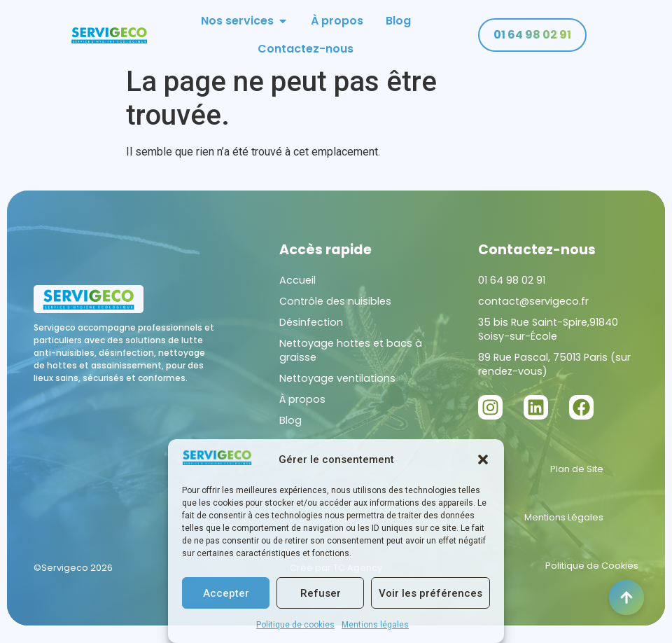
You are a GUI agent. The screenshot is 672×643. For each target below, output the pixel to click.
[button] (483, 459)
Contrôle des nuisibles (335, 312)
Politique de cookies (295, 625)
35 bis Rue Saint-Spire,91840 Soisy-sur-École (548, 340)
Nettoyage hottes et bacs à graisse (351, 361)
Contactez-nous (537, 260)
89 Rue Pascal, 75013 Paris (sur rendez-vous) (554, 375)
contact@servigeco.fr (533, 312)
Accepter (226, 593)
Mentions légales (375, 625)
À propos (302, 410)
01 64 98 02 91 (512, 291)
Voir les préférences (430, 593)
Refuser (321, 593)
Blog (290, 431)
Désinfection (311, 333)
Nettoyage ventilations (337, 389)
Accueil (297, 291)
